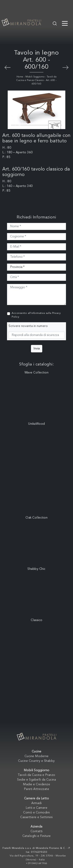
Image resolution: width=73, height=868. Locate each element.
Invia (37, 349)
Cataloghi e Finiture (37, 836)
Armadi (36, 803)
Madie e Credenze (36, 785)
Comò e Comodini (36, 813)
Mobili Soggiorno (35, 77)
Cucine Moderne (37, 756)
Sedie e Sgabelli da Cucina (36, 780)
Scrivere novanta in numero (28, 326)
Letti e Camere (36, 808)
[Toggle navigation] (65, 23)
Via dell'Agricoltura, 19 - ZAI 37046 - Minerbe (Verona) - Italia (38, 858)
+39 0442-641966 (36, 863)
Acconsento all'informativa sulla (36, 315)
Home (20, 77)
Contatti (37, 831)
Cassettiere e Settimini (36, 817)
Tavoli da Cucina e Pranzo (36, 775)
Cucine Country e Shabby (36, 761)
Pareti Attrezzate (37, 789)
